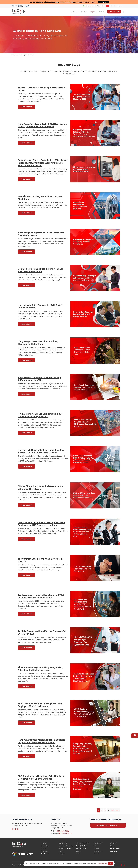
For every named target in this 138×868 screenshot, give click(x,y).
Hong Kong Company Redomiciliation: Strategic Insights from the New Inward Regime (41, 741)
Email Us (15, 829)
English (27, 6)
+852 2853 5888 (62, 831)
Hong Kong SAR (98, 843)
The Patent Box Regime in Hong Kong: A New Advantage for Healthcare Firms (40, 669)
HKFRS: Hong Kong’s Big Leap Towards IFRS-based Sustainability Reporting (40, 415)
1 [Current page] (98, 810)
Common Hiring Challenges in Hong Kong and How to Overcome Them (41, 270)
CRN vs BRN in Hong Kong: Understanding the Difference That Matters (41, 488)
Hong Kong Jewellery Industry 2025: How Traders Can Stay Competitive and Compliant (42, 125)
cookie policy (103, 864)
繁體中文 (21, 6)
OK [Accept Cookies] (110, 864)
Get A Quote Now (81, 846)
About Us (74, 12)
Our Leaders (45, 846)
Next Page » (115, 810)
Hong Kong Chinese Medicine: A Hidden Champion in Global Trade (38, 343)
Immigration (62, 854)
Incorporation (63, 843)
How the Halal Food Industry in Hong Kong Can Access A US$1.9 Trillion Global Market (41, 451)
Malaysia (96, 854)
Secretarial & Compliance (66, 846)
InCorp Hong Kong (21, 12)
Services (84, 12)
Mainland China (98, 851)
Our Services (45, 854)
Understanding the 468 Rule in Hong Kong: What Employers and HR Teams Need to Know (42, 524)
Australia (78, 854)
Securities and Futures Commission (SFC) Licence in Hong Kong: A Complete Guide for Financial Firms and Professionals (43, 163)
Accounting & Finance (65, 848)
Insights (93, 12)
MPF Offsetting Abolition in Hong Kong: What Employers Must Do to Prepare (40, 705)
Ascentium (55, 2)
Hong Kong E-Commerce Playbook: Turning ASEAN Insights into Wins (39, 379)
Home (15, 55)
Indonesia (96, 848)
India (95, 846)
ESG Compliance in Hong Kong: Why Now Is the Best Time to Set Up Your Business (41, 777)
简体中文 (14, 6)
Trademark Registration (83, 843)
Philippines (114, 843)
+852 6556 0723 (99, 6)
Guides (43, 848)
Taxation (61, 851)
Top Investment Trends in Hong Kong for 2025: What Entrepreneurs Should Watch (41, 596)
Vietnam (113, 846)
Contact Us (102, 12)
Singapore (79, 851)
